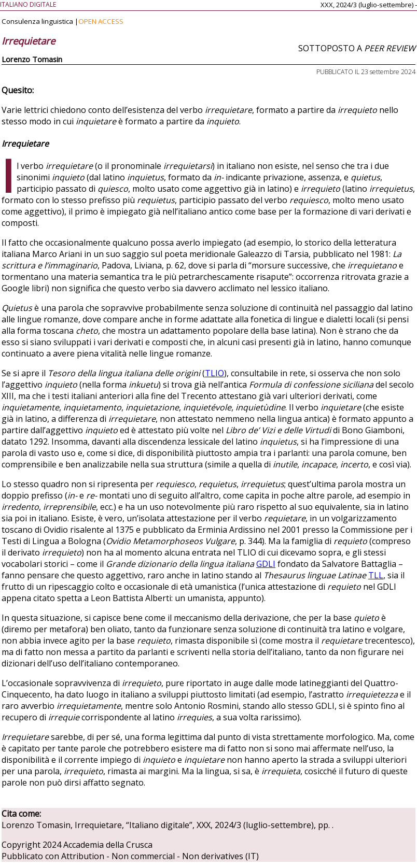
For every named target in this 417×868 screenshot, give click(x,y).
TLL (376, 575)
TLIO (214, 373)
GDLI (266, 564)
